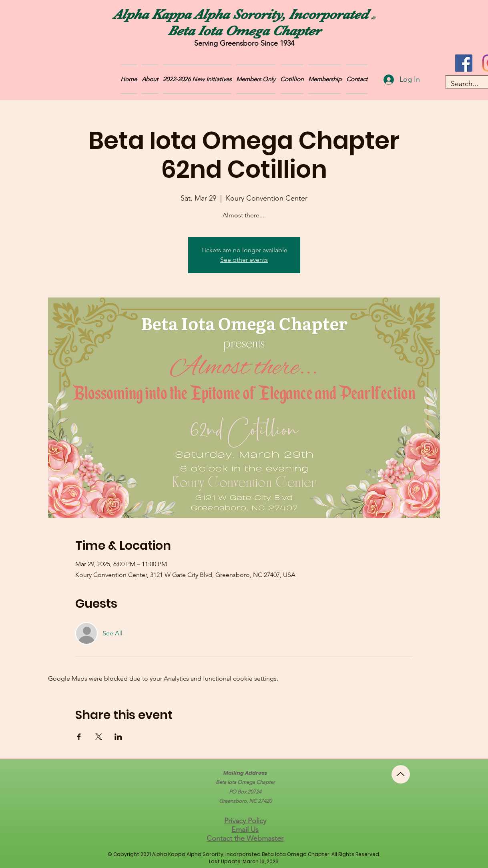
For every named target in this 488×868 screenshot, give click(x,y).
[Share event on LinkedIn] (118, 737)
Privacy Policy (245, 821)
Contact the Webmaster (245, 838)
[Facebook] (464, 63)
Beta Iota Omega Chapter (244, 31)
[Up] (401, 774)
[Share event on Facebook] (79, 737)
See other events (244, 260)
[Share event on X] (99, 737)
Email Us (245, 830)
